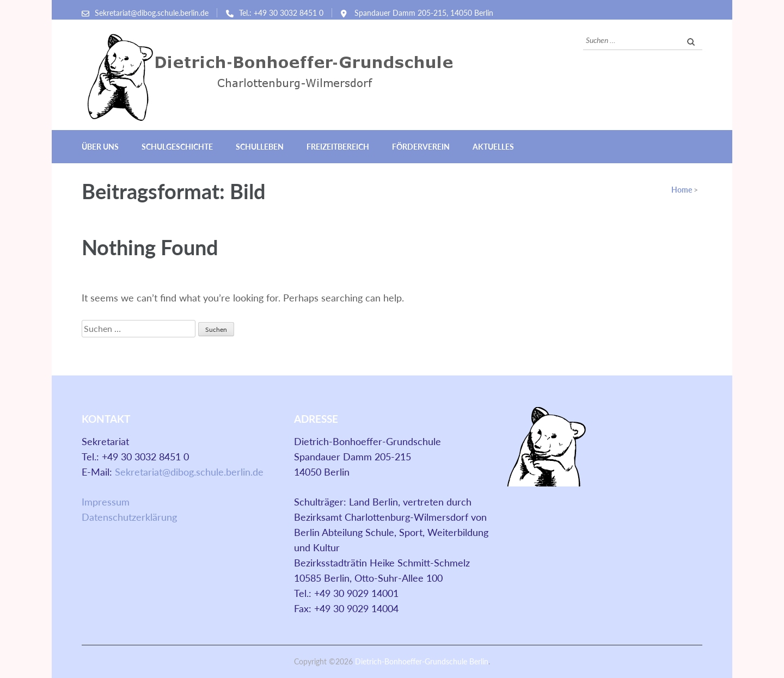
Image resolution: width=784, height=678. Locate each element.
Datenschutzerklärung (129, 517)
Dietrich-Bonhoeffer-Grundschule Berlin (422, 661)
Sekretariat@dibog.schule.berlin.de (152, 13)
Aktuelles (493, 147)
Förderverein (421, 147)
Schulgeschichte (177, 147)
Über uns (100, 147)
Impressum (106, 502)
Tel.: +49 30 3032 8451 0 (281, 13)
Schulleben (260, 147)
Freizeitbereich (338, 147)
